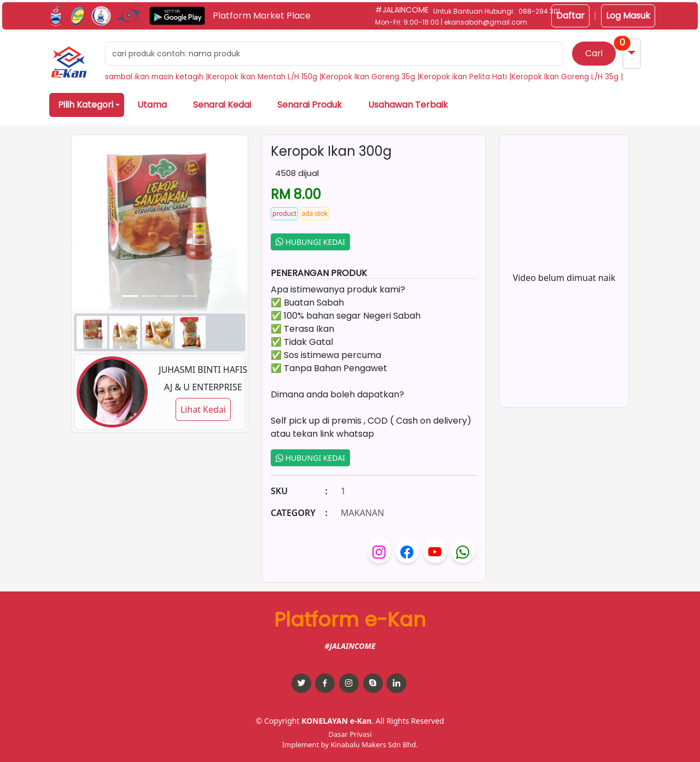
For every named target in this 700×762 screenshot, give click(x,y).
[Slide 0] (130, 296)
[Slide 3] (189, 296)
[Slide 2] (170, 296)
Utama (152, 105)
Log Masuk (628, 16)
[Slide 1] (150, 296)
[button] (69, 62)
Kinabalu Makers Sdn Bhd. (374, 745)
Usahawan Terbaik (408, 105)
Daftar (570, 16)
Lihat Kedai (203, 409)
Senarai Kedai (222, 105)
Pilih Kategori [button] (86, 105)
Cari (594, 53)
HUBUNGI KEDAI (310, 242)
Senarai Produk (310, 105)
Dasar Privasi (350, 734)
